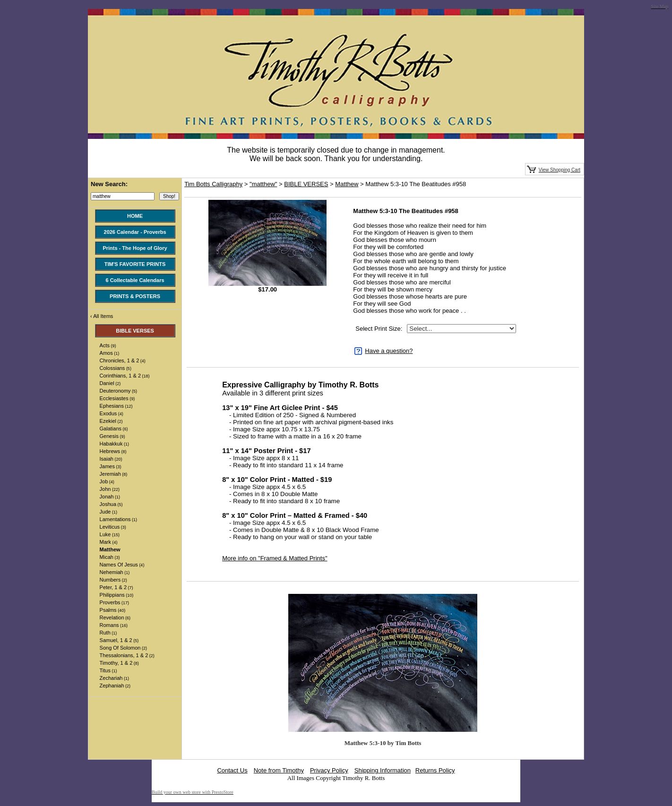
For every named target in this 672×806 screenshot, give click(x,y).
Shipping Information (383, 770)
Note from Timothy (279, 770)
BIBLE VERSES (306, 184)
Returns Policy (435, 770)
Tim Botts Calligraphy (213, 184)
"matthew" (263, 184)
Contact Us (232, 770)
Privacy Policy (329, 770)
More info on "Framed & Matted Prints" (275, 558)
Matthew (347, 184)
